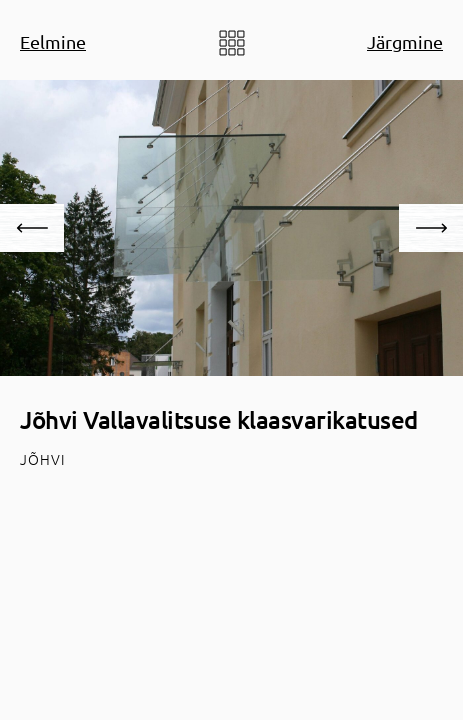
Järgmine (405, 41)
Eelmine (53, 41)
